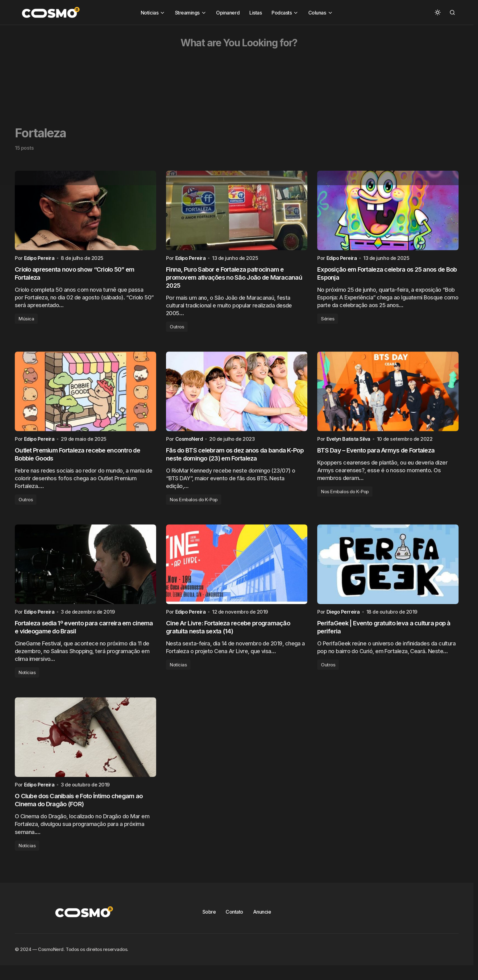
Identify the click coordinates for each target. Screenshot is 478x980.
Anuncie (262, 923)
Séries (328, 321)
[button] (438, 12)
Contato (234, 923)
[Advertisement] (185, 68)
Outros (177, 329)
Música (26, 321)
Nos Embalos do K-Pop (194, 505)
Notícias (27, 681)
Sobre (209, 923)
